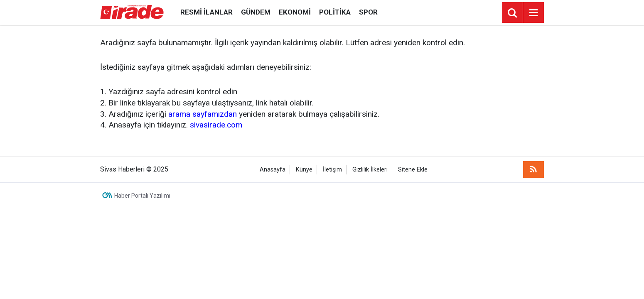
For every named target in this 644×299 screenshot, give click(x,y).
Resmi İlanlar (206, 12)
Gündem (256, 12)
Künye (304, 170)
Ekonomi (295, 12)
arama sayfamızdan (203, 114)
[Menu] (533, 13)
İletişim (332, 170)
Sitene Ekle (413, 170)
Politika (335, 12)
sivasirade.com (216, 125)
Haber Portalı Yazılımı (142, 196)
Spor (368, 12)
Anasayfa (273, 170)
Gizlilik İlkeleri (370, 170)
